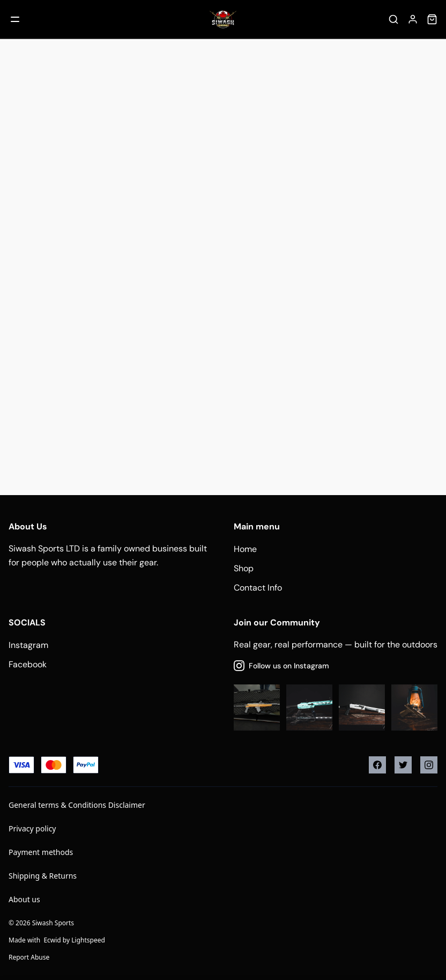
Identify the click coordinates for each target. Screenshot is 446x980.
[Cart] (432, 19)
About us (24, 899)
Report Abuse (29, 957)
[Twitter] (403, 765)
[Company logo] (223, 19)
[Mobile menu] (15, 19)
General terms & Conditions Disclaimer (77, 805)
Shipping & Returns (43, 876)
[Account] (413, 19)
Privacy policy (32, 828)
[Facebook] (377, 765)
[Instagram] (429, 765)
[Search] (393, 19)
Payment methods (41, 852)
